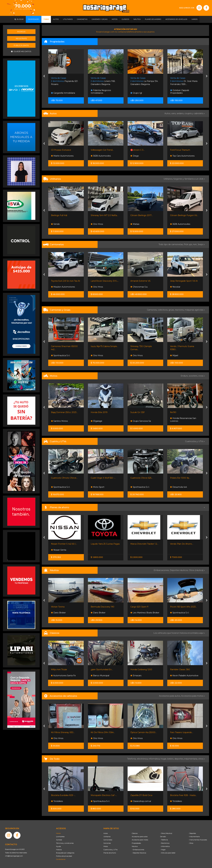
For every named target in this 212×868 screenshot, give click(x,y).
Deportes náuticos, (179, 570)
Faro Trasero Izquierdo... (182, 732)
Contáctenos (61, 859)
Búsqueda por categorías (65, 853)
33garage (96, 421)
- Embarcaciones (138, 850)
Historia (59, 850)
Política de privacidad (64, 856)
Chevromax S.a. (139, 287)
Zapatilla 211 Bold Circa (141, 795)
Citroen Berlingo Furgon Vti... (184, 215)
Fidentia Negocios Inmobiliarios (101, 92)
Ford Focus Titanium (180, 150)
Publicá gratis (21, 45)
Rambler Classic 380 (180, 669)
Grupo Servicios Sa (141, 421)
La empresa (60, 837)
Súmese (59, 840)
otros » (202, 759)
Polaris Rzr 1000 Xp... (180, 478)
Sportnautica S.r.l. (61, 355)
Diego (135, 156)
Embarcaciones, (162, 570)
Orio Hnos (97, 224)
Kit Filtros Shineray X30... (63, 732)
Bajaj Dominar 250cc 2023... (64, 412)
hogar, (164, 759)
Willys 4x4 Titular (59, 669)
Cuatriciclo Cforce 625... (141, 478)
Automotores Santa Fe (63, 676)
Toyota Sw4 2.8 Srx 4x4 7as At (66, 281)
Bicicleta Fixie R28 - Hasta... (183, 795)
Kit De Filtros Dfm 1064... (103, 732)
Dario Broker (58, 613)
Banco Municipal (100, 676)
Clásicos (135, 833)
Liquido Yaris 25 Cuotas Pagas (105, 544)
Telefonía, (132, 759)
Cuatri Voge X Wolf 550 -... (103, 478)
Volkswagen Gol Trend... (102, 150)
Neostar (175, 287)
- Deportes (192, 833)
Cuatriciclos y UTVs (110, 850)
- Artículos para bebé (168, 853)
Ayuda (58, 846)
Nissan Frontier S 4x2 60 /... (64, 544)
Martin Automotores (62, 156)
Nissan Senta (59, 550)
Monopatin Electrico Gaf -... (104, 795)
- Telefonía (164, 840)
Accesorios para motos (192, 696)
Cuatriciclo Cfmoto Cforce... (64, 478)
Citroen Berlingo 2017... (142, 215)
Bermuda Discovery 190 (102, 607)
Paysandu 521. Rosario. (65, 81)
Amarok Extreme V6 (140, 281)
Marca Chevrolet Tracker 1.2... (144, 544)
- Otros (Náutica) (166, 833)
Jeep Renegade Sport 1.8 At (184, 281)
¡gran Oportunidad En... (102, 669)
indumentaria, (191, 759)
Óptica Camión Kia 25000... (144, 732)
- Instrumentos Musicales (198, 840)
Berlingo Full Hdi (59, 215)
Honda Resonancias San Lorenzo (183, 420)
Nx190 (173, 412)
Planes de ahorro (110, 853)
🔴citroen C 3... (137, 150)
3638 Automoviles (101, 156)
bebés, (171, 759)
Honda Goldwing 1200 (141, 669)
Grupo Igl (136, 93)
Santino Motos (59, 421)
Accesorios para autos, (170, 696)
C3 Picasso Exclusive (61, 150)
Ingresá (21, 32)
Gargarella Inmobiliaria (63, 93)
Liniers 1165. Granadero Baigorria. (103, 81)
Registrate (21, 38)
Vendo (55, 224)
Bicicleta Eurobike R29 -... (63, 795)
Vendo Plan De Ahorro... (182, 544)
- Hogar (163, 850)
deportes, (179, 759)
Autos (106, 833)
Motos (106, 846)
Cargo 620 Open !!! (139, 607)
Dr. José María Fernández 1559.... (184, 81)
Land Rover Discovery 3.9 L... (105, 281)
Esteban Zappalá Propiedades (180, 92)
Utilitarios (107, 837)
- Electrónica (165, 843)
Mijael (174, 355)
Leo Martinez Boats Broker (145, 613)
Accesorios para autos (140, 837)
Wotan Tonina (58, 607)
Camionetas (108, 840)
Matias (135, 224)
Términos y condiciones (65, 843)
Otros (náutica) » (197, 570)
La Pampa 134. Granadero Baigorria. (144, 81)
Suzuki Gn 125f (137, 412)
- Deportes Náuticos (139, 853)
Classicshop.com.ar (141, 801)
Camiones (107, 843)
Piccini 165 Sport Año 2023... (183, 607)
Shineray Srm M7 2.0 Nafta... (104, 215)
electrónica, (143, 759)
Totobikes (57, 801)
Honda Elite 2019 (99, 412)
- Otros (191, 843)
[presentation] (44, 76)
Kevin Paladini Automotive (184, 676)
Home (58, 833)
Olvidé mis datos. (21, 51)
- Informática (165, 846)
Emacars (136, 676)
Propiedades (136, 843)
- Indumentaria (194, 837)
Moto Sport (98, 487)
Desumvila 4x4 (178, 487)
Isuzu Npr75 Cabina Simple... (104, 346)
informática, (155, 759)
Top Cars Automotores (182, 156)
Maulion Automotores (63, 287)
